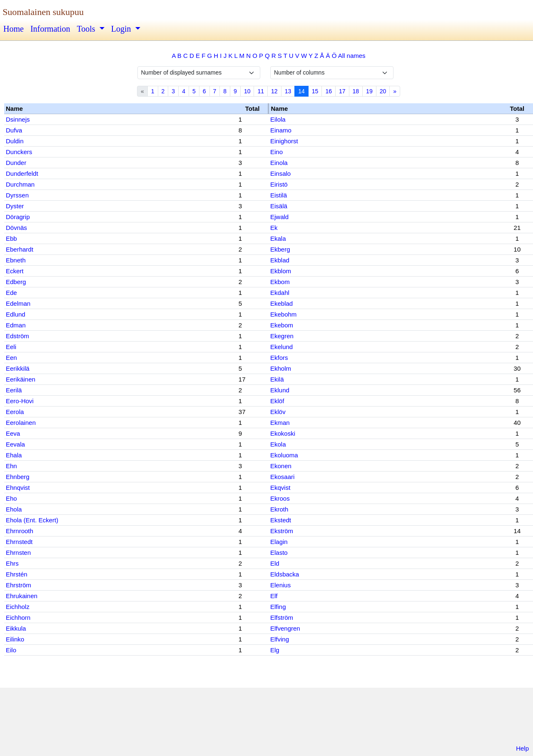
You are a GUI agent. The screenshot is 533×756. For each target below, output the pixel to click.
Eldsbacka (285, 574)
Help (522, 748)
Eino (276, 152)
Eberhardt (20, 249)
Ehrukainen (22, 596)
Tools (87, 29)
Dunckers (19, 152)
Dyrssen (17, 195)
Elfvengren (285, 628)
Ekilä (277, 379)
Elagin (279, 542)
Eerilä (14, 390)
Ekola (278, 444)
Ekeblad (281, 303)
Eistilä (279, 195)
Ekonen (281, 466)
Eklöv (278, 412)
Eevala (15, 444)
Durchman (20, 184)
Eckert (15, 271)
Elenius (280, 585)
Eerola (15, 412)
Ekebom (282, 325)
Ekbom (280, 282)
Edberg (16, 282)
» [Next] (395, 91)
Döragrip (18, 217)
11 (261, 91)
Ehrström (19, 585)
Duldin (15, 141)
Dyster (15, 206)
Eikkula (16, 628)
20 (383, 91)
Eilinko (15, 639)
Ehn (11, 466)
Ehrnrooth (20, 531)
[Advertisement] (266, 718)
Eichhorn (18, 618)
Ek (274, 228)
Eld (275, 563)
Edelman (18, 303)
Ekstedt (281, 520)
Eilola (278, 119)
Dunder (16, 163)
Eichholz (18, 607)
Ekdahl (280, 293)
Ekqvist (280, 488)
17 (342, 91)
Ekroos (280, 498)
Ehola (14, 509)
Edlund (16, 314)
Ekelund (281, 347)
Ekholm (281, 368)
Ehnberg (18, 477)
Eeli (11, 347)
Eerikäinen (21, 379)
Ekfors (279, 358)
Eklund (280, 390)
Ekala (278, 238)
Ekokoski (283, 433)
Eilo (11, 650)
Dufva (14, 130)
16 (329, 91)
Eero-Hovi (20, 401)
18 (356, 91)
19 (369, 91)
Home (14, 29)
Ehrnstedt (19, 542)
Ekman (280, 423)
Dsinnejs (18, 119)
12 (274, 91)
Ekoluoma (284, 455)
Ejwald (279, 217)
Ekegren (282, 336)
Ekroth (279, 509)
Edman (16, 325)
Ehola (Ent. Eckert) (32, 520)
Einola (279, 163)
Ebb (11, 238)
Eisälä (279, 206)
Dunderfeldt (22, 173)
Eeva (13, 433)
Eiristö (279, 184)
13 (288, 91)
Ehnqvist (18, 488)
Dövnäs (16, 228)
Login (122, 29)
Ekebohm (283, 314)
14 (301, 91)
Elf (274, 596)
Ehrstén (17, 574)
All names (352, 56)
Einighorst (284, 141)
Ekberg (280, 249)
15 (315, 91)
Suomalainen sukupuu (43, 12)
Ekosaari (282, 477)
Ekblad (280, 260)
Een (11, 358)
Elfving (280, 639)
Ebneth (16, 260)
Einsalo (280, 173)
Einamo (281, 130)
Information (50, 29)
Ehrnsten (18, 553)
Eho (11, 498)
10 (247, 91)
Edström (17, 336)
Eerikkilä (18, 368)
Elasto (279, 553)
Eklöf (277, 401)
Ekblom (281, 271)
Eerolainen (21, 423)
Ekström (282, 531)
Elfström (282, 618)
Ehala (14, 455)
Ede (11, 293)
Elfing (278, 607)
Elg (275, 650)
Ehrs (12, 563)
